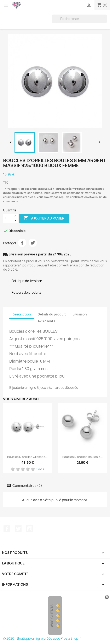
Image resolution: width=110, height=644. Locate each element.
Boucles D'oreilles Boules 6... (83, 457)
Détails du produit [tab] (52, 314)
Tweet (33, 243)
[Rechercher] (79, 19)
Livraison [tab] (80, 314)
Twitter (18, 529)
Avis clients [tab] (46, 321)
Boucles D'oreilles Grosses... (27, 457)
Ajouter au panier (44, 218)
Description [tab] (22, 314)
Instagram (30, 529)
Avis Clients (52, 616)
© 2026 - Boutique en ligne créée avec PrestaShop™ (42, 638)
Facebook (7, 529)
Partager (22, 243)
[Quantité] (8, 218)
